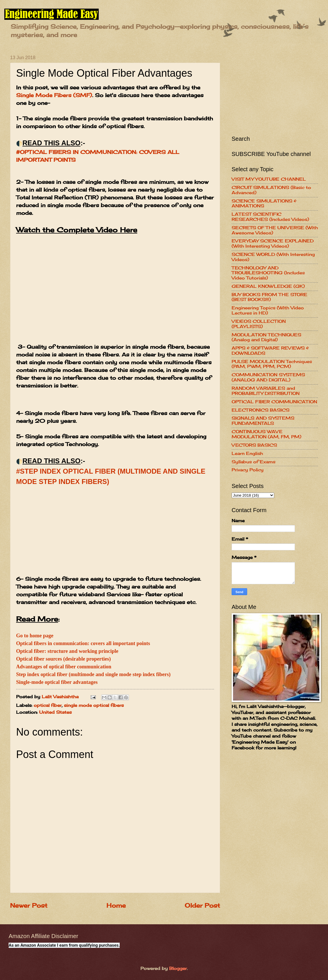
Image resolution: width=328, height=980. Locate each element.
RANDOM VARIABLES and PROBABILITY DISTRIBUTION (266, 391)
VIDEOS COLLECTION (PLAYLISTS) (259, 324)
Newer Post (29, 905)
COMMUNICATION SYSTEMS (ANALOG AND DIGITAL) (268, 377)
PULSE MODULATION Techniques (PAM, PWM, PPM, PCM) (272, 364)
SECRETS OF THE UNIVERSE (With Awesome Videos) (275, 230)
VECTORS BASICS (254, 445)
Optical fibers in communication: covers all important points (83, 643)
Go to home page (35, 636)
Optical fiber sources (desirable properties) (63, 659)
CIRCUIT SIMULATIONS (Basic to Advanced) (271, 190)
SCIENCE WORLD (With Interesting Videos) (273, 257)
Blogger (178, 969)
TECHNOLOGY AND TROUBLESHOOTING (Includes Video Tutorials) (268, 273)
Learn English (247, 454)
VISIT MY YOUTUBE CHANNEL (269, 179)
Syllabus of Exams (253, 462)
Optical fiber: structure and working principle (67, 651)
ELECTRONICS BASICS (261, 410)
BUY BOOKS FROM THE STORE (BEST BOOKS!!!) (269, 297)
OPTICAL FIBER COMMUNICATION (274, 402)
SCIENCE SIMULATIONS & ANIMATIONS (264, 204)
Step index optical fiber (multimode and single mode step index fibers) (93, 674)
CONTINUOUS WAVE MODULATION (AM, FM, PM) (266, 434)
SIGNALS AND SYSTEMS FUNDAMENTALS (263, 421)
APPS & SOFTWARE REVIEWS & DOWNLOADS (270, 351)
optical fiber (48, 705)
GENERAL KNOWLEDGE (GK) (268, 286)
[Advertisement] (115, 535)
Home (116, 905)
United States (55, 712)
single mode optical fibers (94, 705)
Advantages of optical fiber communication (64, 667)
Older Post (202, 905)
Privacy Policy (248, 470)
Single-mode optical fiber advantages (57, 682)
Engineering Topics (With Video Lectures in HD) (268, 310)
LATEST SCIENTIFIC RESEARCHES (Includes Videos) (270, 217)
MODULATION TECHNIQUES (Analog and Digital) (266, 337)
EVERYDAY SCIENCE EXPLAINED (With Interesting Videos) (273, 244)
